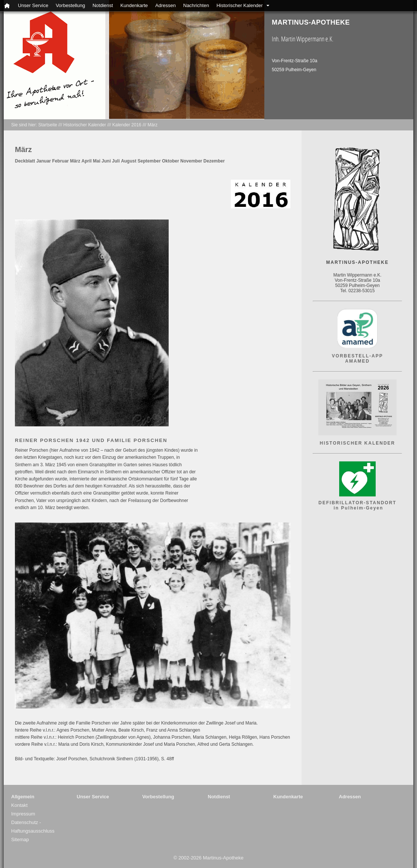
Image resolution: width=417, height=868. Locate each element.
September (149, 161)
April (87, 161)
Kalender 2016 (127, 125)
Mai (96, 161)
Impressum (23, 814)
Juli (116, 161)
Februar (61, 161)
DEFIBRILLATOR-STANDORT (357, 503)
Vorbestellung (71, 5)
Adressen (165, 5)
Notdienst (103, 5)
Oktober (171, 161)
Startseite (48, 125)
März (152, 125)
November (191, 161)
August (129, 161)
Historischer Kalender (239, 5)
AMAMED (357, 361)
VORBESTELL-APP (357, 356)
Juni (106, 161)
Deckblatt (25, 161)
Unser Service (33, 5)
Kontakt (19, 805)
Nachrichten (196, 5)
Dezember (214, 161)
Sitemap (20, 839)
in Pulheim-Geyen (358, 508)
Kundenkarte (134, 5)
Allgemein (23, 797)
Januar (43, 161)
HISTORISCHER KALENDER (357, 443)
